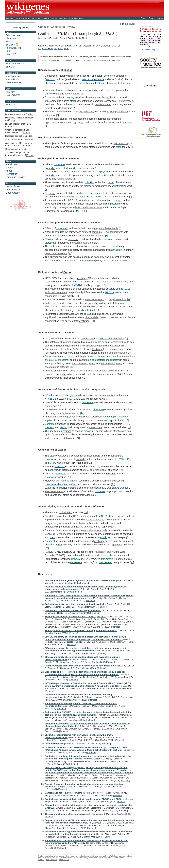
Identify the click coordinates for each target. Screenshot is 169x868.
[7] (120, 228)
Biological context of (19, 136)
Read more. (116, 60)
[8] (107, 236)
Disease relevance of (19, 114)
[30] (132, 562)
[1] (46, 87)
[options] (24, 27)
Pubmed (85, 583)
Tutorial (9, 168)
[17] (85, 378)
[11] (131, 261)
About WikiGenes (105, 858)
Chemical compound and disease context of (18, 131)
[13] (77, 296)
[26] (93, 495)
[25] (127, 488)
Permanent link (14, 48)
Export (11, 54)
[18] (60, 406)
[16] (123, 346)
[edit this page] (127, 24)
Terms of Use (13, 186)
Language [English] (16, 177)
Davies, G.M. (110, 46)
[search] (17, 27)
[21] (78, 438)
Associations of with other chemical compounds (19, 144)
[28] (113, 527)
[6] (46, 189)
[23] (69, 477)
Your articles (12, 79)
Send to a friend (16, 64)
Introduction (12, 164)
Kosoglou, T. (50, 48)
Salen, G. (70, 46)
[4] (132, 147)
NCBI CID (11, 105)
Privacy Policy (13, 190)
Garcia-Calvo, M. (48, 46)
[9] (97, 243)
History (9, 42)
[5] (96, 168)
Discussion (11, 38)
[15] (98, 310)
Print (8, 51)
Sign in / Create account (152, 18)
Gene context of (17, 149)
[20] (129, 427)
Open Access (13, 193)
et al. (61, 46)
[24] (113, 484)
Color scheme (13, 95)
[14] (129, 299)
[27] (86, 512)
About (9, 171)
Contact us (11, 174)
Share (10, 67)
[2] (82, 94)
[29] (47, 548)
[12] (103, 285)
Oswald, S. (89, 46)
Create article (13, 82)
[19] (127, 420)
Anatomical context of (19, 139)
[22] (90, 463)
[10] (70, 253)
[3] (57, 115)
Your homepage (14, 76)
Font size (10, 92)
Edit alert (12, 45)
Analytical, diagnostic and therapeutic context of (19, 154)
